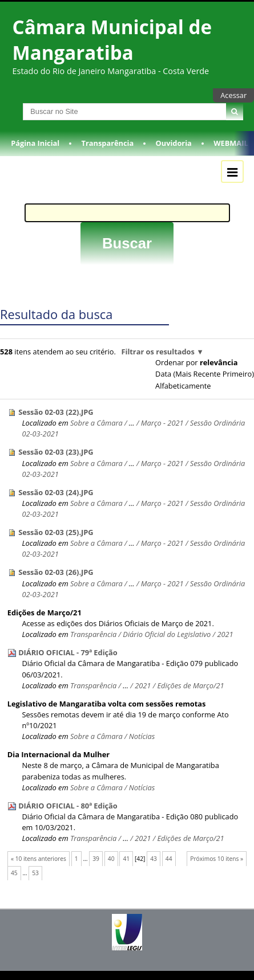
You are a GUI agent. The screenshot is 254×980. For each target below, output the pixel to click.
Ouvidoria (174, 143)
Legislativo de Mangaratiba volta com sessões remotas (107, 704)
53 (35, 873)
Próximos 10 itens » (217, 859)
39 (96, 859)
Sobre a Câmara (96, 423)
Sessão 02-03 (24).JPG (56, 492)
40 (111, 859)
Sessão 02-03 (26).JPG (56, 572)
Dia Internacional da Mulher (59, 754)
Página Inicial (35, 143)
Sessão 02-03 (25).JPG (56, 532)
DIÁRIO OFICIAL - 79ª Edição (68, 652)
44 (169, 859)
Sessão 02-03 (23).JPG (56, 452)
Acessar (233, 95)
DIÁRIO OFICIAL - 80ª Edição (68, 806)
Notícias (142, 736)
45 (14, 873)
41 (126, 859)
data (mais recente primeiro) (205, 374)
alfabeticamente (183, 386)
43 (154, 859)
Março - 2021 (162, 423)
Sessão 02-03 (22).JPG (56, 412)
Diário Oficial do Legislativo (167, 634)
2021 (225, 634)
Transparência (108, 143)
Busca (11, 103)
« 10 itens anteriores (39, 859)
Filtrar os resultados (158, 352)
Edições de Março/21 (45, 612)
